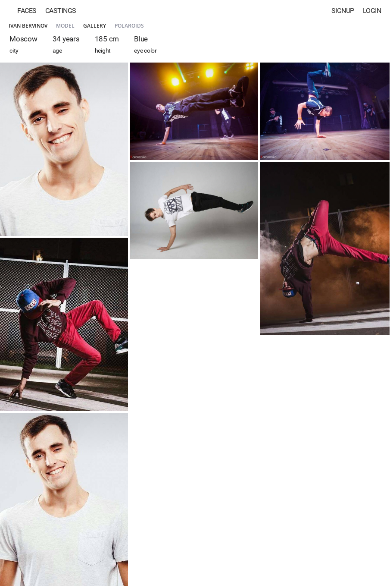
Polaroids (129, 26)
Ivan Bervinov (28, 26)
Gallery (95, 26)
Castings (61, 11)
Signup (343, 11)
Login (372, 11)
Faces (27, 11)
